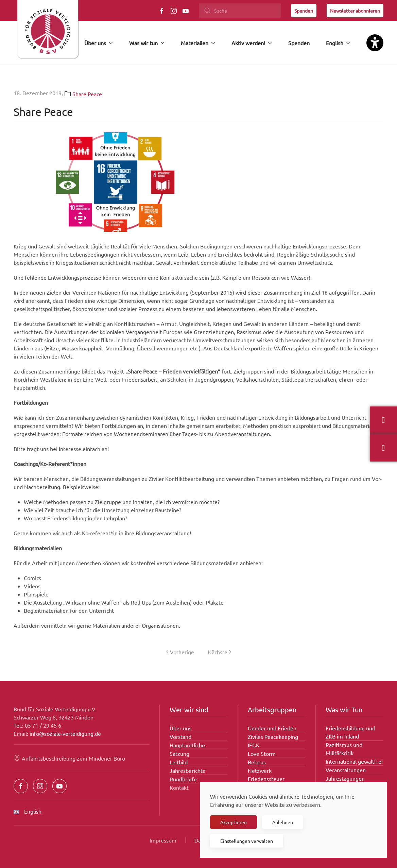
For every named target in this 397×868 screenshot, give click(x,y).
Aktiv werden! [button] (252, 43)
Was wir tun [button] (147, 43)
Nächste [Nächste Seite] (219, 652)
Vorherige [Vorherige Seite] (180, 652)
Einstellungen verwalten (247, 841)
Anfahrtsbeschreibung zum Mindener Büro (69, 758)
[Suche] (240, 11)
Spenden (304, 11)
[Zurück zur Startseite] (48, 32)
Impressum (163, 840)
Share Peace (87, 94)
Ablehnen (283, 822)
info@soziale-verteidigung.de (65, 733)
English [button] (338, 43)
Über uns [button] (99, 43)
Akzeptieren (234, 822)
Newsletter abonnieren (355, 11)
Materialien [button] (198, 43)
